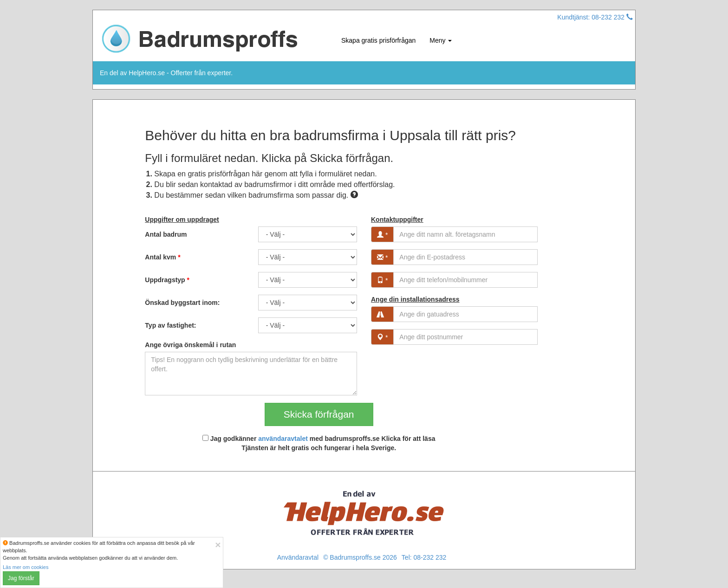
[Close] (218, 545)
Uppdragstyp (167, 280)
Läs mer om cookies (26, 567)
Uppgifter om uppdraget (182, 220)
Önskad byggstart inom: (182, 303)
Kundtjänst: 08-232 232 (595, 17)
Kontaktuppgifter (397, 220)
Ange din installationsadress (415, 299)
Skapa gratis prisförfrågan (378, 40)
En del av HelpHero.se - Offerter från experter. (166, 73)
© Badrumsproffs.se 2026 (360, 557)
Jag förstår (21, 578)
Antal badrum (166, 234)
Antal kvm (162, 257)
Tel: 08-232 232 (424, 557)
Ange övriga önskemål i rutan (190, 345)
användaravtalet (283, 439)
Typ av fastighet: (170, 325)
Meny (441, 40)
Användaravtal (298, 557)
